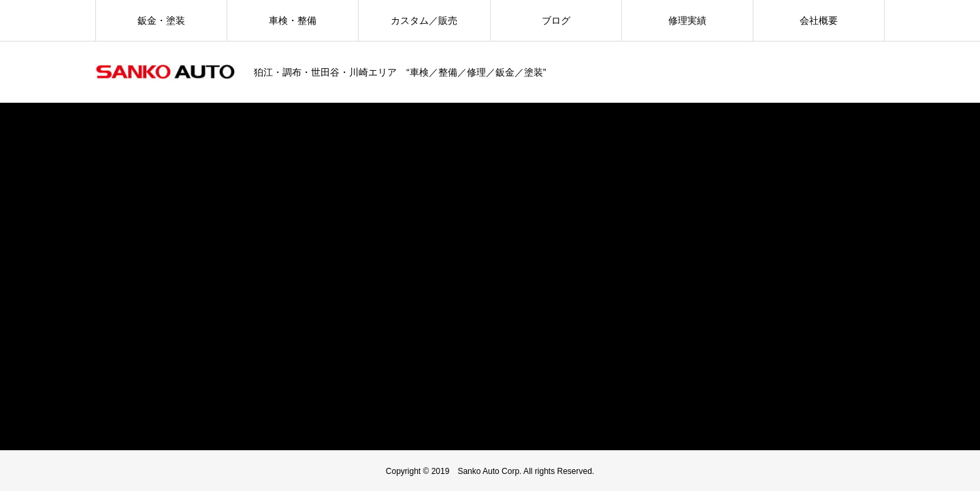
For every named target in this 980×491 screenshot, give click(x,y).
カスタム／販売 (424, 20)
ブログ (556, 20)
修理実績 (687, 20)
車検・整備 (293, 20)
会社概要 (819, 20)
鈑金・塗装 (161, 20)
